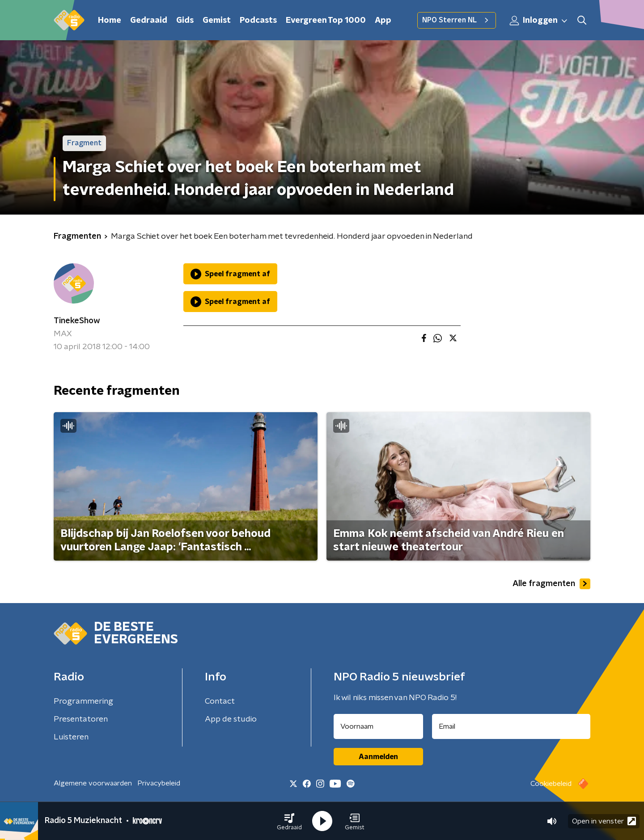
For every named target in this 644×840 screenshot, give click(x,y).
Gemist (217, 21)
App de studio (231, 719)
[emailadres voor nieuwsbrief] (511, 726)
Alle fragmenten (551, 584)
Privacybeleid (159, 783)
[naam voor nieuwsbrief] (378, 726)
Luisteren (71, 737)
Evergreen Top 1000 (326, 21)
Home (110, 21)
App (383, 21)
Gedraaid (149, 21)
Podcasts (258, 21)
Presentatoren (81, 719)
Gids (185, 21)
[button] (289, 821)
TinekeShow (77, 321)
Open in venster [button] (604, 821)
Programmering (83, 701)
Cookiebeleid (551, 784)
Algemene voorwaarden (93, 783)
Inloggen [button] (539, 21)
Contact (220, 701)
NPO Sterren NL (457, 20)
